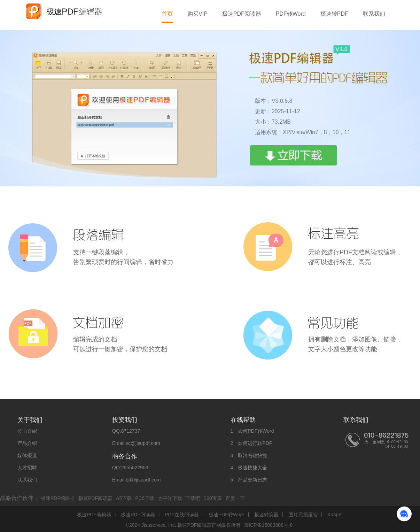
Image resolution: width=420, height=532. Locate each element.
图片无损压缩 (303, 515)
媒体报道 (27, 455)
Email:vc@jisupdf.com (136, 443)
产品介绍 (27, 443)
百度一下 (235, 498)
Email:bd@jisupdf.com (137, 480)
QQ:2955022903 (130, 468)
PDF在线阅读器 (182, 515)
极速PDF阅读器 (242, 14)
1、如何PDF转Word (252, 431)
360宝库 (213, 498)
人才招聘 (27, 468)
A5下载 (124, 498)
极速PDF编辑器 (58, 498)
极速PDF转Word (227, 515)
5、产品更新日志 (249, 480)
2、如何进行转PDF (251, 443)
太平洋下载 (170, 498)
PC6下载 (145, 498)
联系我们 (374, 14)
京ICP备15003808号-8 (268, 525)
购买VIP (197, 14)
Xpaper (335, 515)
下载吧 (193, 498)
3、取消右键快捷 (249, 455)
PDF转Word (291, 14)
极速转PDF (334, 14)
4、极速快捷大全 (249, 468)
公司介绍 (27, 431)
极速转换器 (266, 515)
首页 (167, 14)
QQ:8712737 (126, 431)
